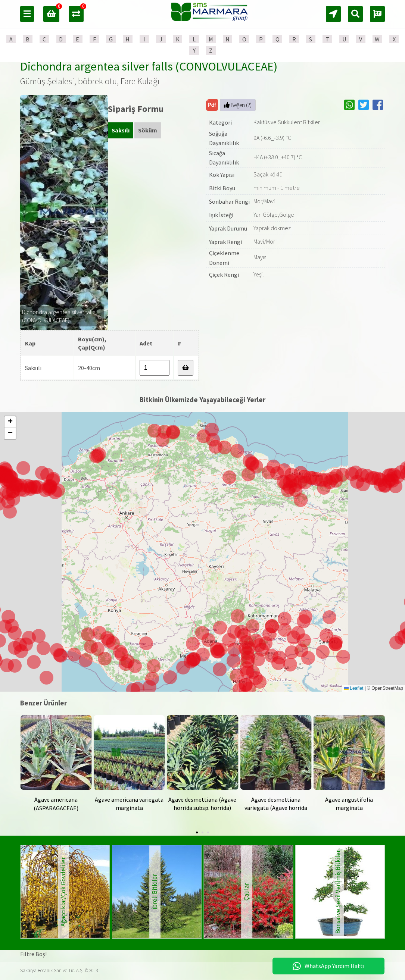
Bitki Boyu (222, 188)
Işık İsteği (221, 215)
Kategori (220, 122)
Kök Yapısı (222, 175)
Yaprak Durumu (228, 228)
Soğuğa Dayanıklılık (224, 138)
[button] (218, 652)
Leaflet (354, 688)
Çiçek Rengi (224, 275)
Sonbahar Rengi (229, 201)
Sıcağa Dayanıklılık (224, 158)
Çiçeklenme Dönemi (224, 258)
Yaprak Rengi (225, 242)
